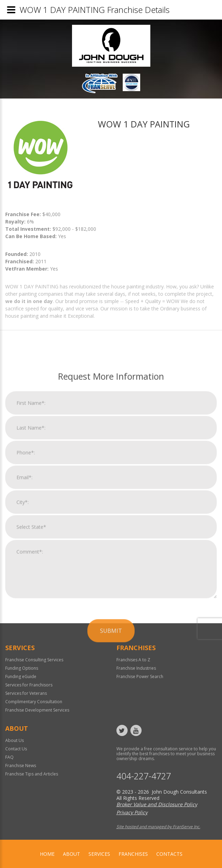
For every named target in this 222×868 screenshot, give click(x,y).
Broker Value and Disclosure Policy (157, 804)
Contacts (169, 854)
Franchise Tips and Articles (32, 774)
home (47, 854)
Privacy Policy (132, 812)
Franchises (133, 854)
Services (99, 854)
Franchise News (21, 766)
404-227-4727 (144, 776)
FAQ (9, 757)
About (71, 854)
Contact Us (16, 749)
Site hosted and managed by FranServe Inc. (158, 827)
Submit (111, 732)
